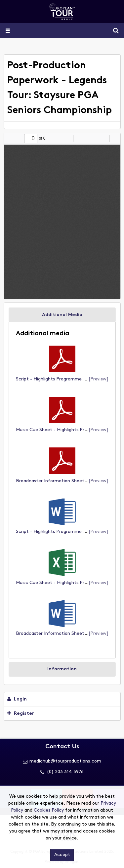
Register (21, 713)
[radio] (103, 138)
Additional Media (62, 315)
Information (62, 669)
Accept (62, 855)
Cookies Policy (49, 810)
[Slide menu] (7, 31)
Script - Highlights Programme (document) (63, 379)
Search (113, 31)
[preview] (99, 379)
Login (17, 699)
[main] (62, 389)
